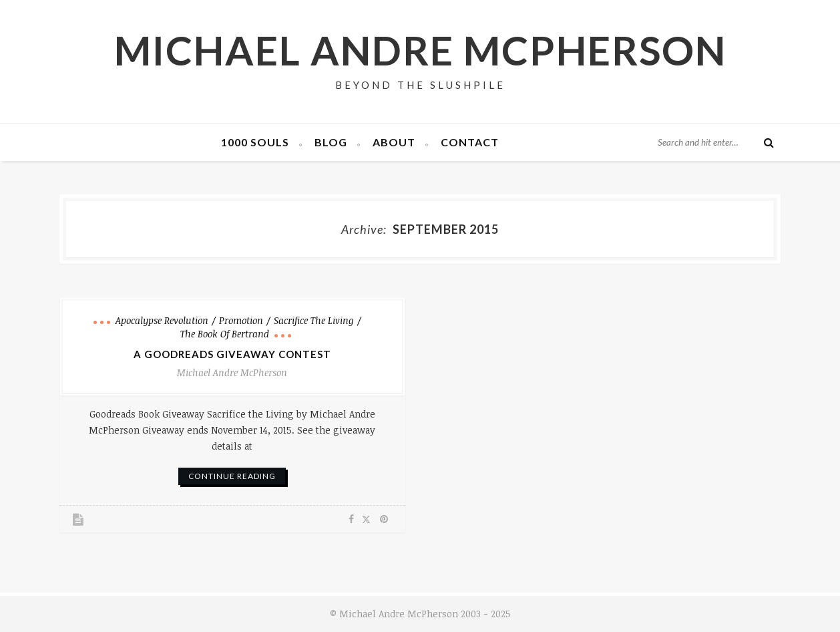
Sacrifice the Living (314, 320)
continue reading (232, 476)
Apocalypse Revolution (162, 320)
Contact (470, 142)
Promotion (241, 320)
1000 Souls (255, 142)
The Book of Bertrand (225, 334)
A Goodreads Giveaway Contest (232, 354)
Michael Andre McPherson (420, 50)
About (394, 142)
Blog (331, 142)
